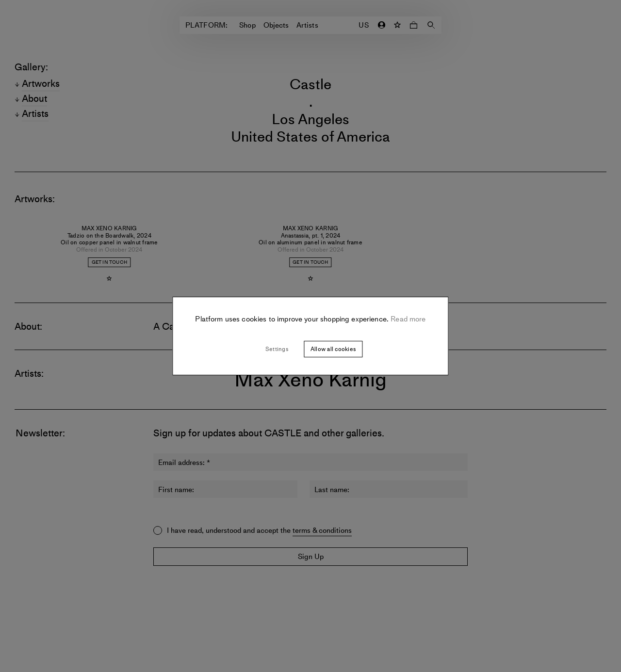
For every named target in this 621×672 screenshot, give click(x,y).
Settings (277, 349)
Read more (407, 319)
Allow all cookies (333, 349)
